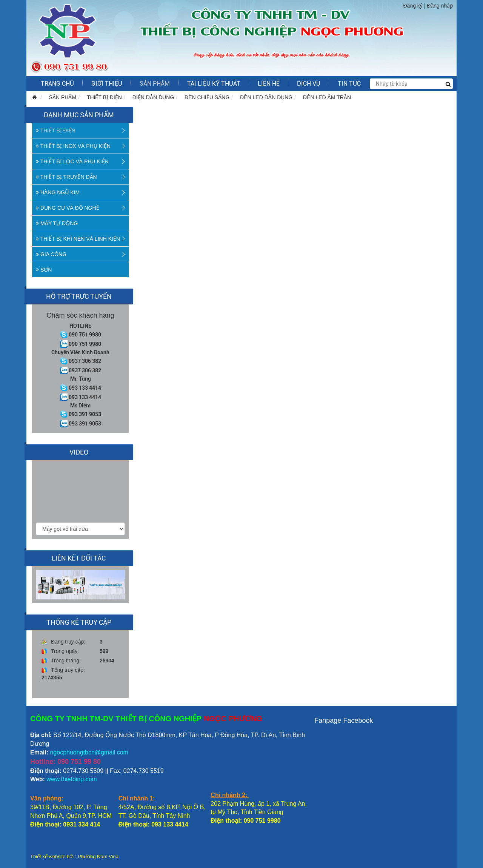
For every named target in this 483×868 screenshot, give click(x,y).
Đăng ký (413, 6)
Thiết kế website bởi (52, 856)
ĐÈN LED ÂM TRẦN (327, 97)
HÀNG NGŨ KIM (58, 192)
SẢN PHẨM (155, 84)
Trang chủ (57, 84)
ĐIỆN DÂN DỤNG (153, 97)
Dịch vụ (309, 84)
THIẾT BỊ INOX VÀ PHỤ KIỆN (73, 146)
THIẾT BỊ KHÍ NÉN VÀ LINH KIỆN (78, 239)
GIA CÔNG (51, 254)
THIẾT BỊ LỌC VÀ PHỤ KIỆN (72, 161)
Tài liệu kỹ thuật (214, 84)
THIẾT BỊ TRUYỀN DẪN (66, 177)
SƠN (44, 270)
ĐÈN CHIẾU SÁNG (207, 97)
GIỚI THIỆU (107, 84)
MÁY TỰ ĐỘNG (57, 223)
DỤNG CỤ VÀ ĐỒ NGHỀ (68, 208)
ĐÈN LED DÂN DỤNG (266, 97)
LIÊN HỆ (269, 84)
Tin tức (349, 84)
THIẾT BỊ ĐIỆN (104, 97)
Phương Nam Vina (98, 856)
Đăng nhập (440, 6)
